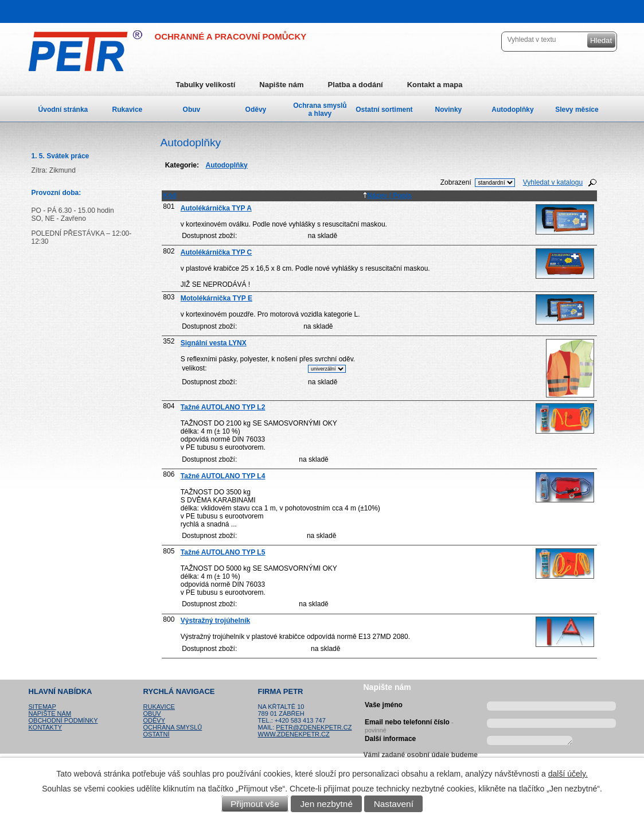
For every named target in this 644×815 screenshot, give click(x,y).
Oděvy (256, 110)
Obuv (192, 110)
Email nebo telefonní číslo (409, 724)
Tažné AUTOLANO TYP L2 (223, 407)
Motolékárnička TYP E (216, 298)
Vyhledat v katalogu (553, 182)
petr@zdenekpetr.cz (314, 727)
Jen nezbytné (326, 804)
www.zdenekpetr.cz (294, 734)
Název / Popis (387, 196)
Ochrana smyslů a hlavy (320, 110)
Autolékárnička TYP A (216, 208)
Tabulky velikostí (206, 85)
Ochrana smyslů (173, 727)
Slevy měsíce (577, 110)
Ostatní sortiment (384, 110)
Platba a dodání (356, 85)
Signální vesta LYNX (214, 343)
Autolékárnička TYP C (216, 252)
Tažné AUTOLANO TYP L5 (223, 552)
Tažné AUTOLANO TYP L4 (223, 476)
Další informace (390, 739)
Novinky (449, 110)
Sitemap (42, 707)
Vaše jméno (384, 705)
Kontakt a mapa (435, 85)
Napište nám (281, 85)
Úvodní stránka (63, 110)
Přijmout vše (255, 804)
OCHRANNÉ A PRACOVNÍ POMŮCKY (231, 36)
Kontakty (45, 727)
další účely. (568, 774)
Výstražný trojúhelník (215, 621)
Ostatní (157, 734)
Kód (169, 196)
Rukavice (128, 110)
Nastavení (394, 804)
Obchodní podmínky (63, 720)
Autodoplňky (512, 110)
